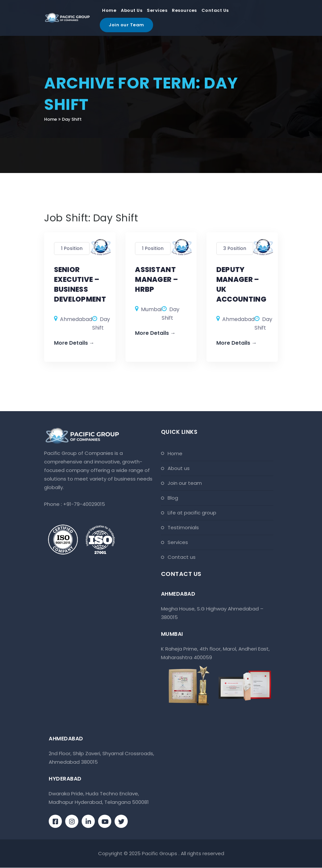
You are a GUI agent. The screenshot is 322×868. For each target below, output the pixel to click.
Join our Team (126, 25)
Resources (184, 11)
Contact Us (215, 11)
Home (109, 11)
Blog (173, 498)
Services (157, 11)
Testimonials (183, 528)
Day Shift (72, 119)
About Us (132, 11)
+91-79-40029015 (84, 504)
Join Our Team (185, 483)
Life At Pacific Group (192, 513)
